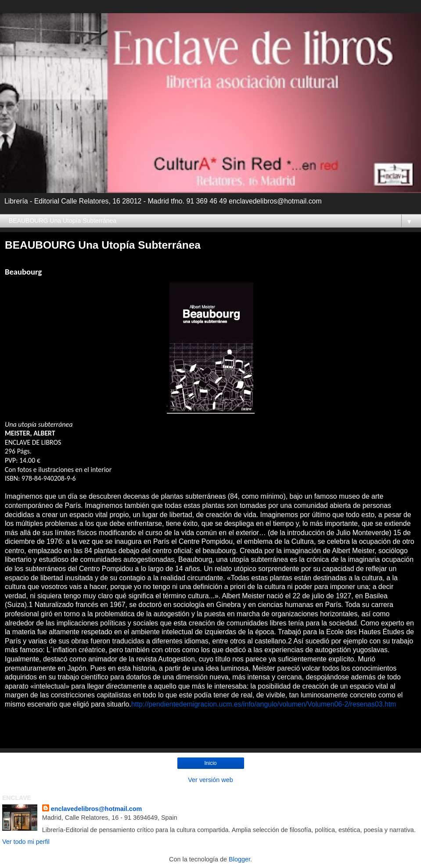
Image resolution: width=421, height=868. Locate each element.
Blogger (239, 859)
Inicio (210, 763)
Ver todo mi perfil (26, 842)
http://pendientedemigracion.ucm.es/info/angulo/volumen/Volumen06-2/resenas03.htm (264, 704)
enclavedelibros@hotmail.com (97, 809)
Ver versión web (210, 780)
